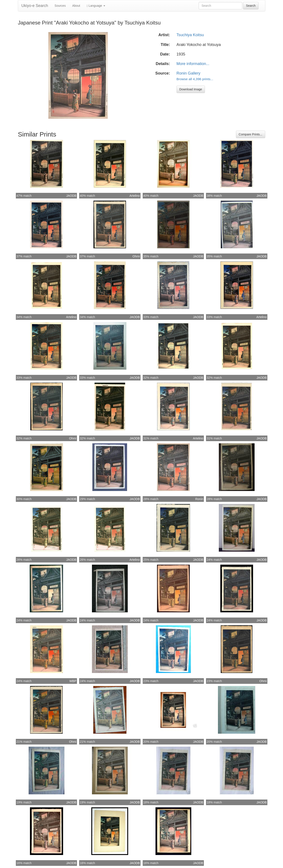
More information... (193, 64)
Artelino (135, 196)
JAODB (71, 196)
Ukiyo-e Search (35, 6)
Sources (60, 6)
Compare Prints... (251, 134)
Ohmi (136, 256)
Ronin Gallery (188, 73)
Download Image (191, 89)
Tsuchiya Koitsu (190, 35)
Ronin (199, 499)
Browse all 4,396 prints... (195, 79)
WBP (73, 681)
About (76, 6)
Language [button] (96, 6)
